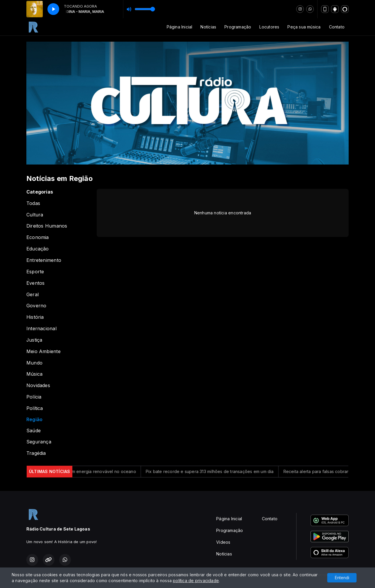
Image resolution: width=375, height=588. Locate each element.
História (35, 317)
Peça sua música (304, 27)
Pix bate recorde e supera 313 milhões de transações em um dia (214, 471)
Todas (33, 203)
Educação (38, 249)
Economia (38, 237)
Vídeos (223, 542)
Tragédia (36, 453)
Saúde (34, 431)
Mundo (34, 363)
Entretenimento (44, 260)
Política (35, 408)
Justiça (34, 340)
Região (34, 420)
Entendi (342, 578)
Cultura (35, 215)
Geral (33, 295)
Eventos (35, 283)
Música (34, 374)
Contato (337, 27)
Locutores (269, 27)
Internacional (41, 329)
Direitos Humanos (47, 226)
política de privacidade (196, 581)
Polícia (34, 397)
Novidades (38, 385)
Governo (36, 306)
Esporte (35, 272)
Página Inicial (180, 27)
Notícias (208, 27)
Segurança (39, 442)
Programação (238, 27)
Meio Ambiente (44, 351)
